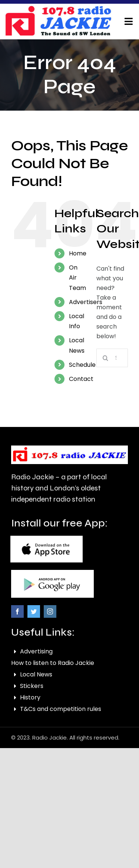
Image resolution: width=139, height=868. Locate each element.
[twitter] (34, 611)
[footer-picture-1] (47, 539)
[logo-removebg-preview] (69, 448)
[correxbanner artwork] (58, 8)
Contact (81, 379)
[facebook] (17, 611)
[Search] (106, 358)
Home (78, 253)
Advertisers (86, 302)
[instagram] (50, 611)
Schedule (82, 365)
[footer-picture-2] (52, 573)
